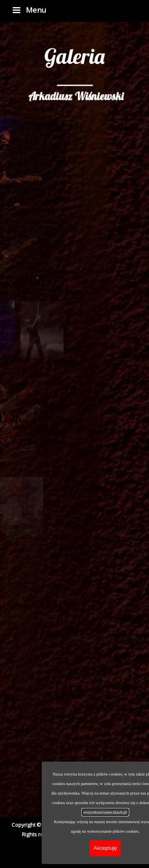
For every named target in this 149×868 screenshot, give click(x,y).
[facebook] (53, 857)
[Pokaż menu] (17, 10)
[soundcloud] (93, 857)
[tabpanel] (75, 64)
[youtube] (73, 857)
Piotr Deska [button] (113, 834)
